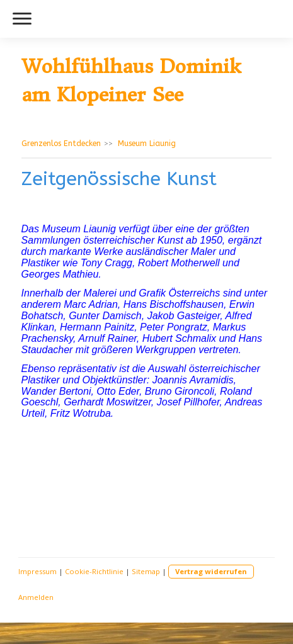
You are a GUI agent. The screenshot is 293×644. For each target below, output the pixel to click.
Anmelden (36, 597)
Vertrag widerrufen (211, 571)
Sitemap (146, 571)
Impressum (37, 571)
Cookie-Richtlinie (94, 571)
